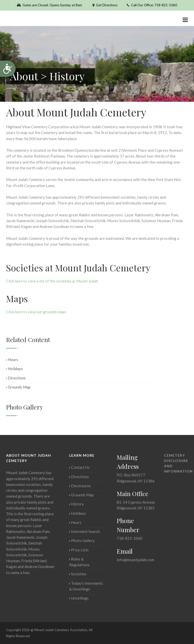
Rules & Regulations (79, 562)
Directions (16, 378)
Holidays (14, 369)
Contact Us (79, 467)
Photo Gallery (82, 540)
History (77, 504)
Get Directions (104, 5)
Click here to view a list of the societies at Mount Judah (52, 281)
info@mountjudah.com (135, 560)
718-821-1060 (130, 538)
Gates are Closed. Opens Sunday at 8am (50, 5)
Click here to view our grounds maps (36, 312)
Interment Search (84, 531)
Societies (78, 574)
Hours (12, 359)
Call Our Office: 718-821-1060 (152, 5)
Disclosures (80, 486)
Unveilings (79, 598)
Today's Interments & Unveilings (86, 586)
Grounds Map (18, 387)
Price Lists (79, 550)
